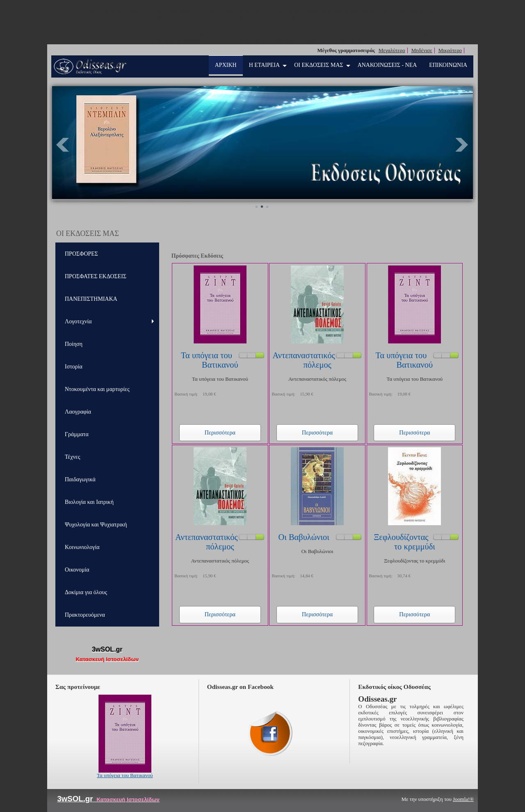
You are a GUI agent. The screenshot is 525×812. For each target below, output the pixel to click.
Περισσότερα (220, 432)
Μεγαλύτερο (392, 50)
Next (462, 145)
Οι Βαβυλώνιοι (304, 537)
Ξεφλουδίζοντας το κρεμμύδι (404, 542)
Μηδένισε (422, 50)
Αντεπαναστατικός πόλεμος (304, 360)
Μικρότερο (450, 50)
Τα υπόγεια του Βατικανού (210, 360)
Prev (63, 145)
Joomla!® (463, 799)
